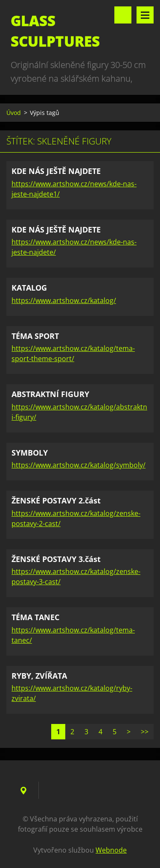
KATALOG (29, 288)
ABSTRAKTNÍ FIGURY (50, 394)
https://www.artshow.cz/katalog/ (64, 300)
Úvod (14, 113)
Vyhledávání (123, 15)
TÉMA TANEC (35, 617)
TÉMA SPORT (35, 336)
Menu (145, 15)
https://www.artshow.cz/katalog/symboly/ (79, 465)
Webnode (111, 850)
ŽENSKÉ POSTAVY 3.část (56, 559)
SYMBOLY (30, 453)
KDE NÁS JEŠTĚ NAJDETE (56, 171)
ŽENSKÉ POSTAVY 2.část (56, 500)
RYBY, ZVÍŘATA (39, 676)
